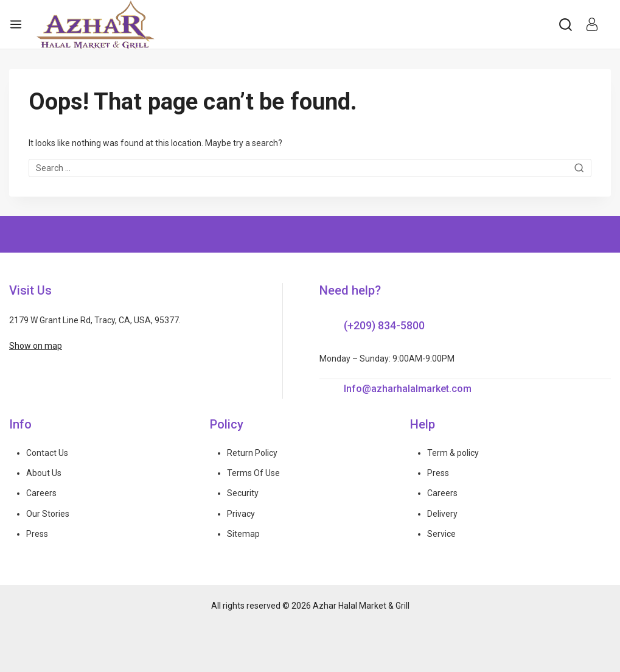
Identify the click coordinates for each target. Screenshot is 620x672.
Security (243, 493)
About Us (44, 473)
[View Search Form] (566, 25)
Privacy (241, 514)
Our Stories (48, 514)
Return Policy (252, 453)
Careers (41, 493)
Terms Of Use (253, 473)
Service (441, 534)
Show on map (36, 346)
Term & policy (453, 453)
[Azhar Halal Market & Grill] (96, 24)
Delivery (442, 514)
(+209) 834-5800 (384, 325)
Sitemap (243, 534)
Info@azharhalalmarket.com (408, 389)
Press (37, 534)
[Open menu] (16, 24)
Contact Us (47, 453)
